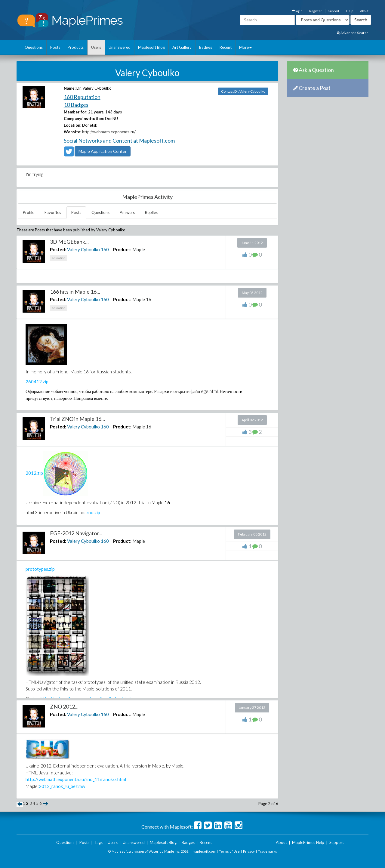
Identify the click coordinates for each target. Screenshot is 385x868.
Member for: (75, 112)
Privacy (249, 851)
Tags (99, 842)
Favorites (53, 212)
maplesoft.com (204, 851)
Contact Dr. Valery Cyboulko (243, 91)
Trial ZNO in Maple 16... (77, 419)
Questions (34, 47)
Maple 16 (142, 299)
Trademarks (268, 851)
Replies (151, 212)
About (364, 11)
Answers (127, 212)
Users (96, 47)
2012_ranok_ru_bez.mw (62, 786)
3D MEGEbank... (69, 242)
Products (76, 47)
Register (315, 11)
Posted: (58, 249)
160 (105, 249)
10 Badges (76, 105)
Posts (55, 47)
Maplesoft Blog (151, 47)
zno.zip (93, 512)
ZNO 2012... (64, 706)
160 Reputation (82, 97)
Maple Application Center (103, 151)
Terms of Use (229, 851)
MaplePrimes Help (308, 842)
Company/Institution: (84, 119)
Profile (29, 212)
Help (350, 11)
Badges (206, 47)
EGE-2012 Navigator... (76, 533)
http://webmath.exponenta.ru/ (109, 132)
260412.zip (37, 381)
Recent (226, 47)
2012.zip (34, 473)
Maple (139, 249)
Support (334, 11)
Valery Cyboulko (83, 249)
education (59, 258)
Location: (72, 125)
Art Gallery (182, 47)
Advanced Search (353, 33)
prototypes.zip (40, 569)
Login (297, 11)
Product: (122, 249)
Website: (72, 132)
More (245, 47)
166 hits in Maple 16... (75, 292)
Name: (70, 88)
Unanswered (120, 47)
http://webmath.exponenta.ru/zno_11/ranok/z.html (76, 779)
